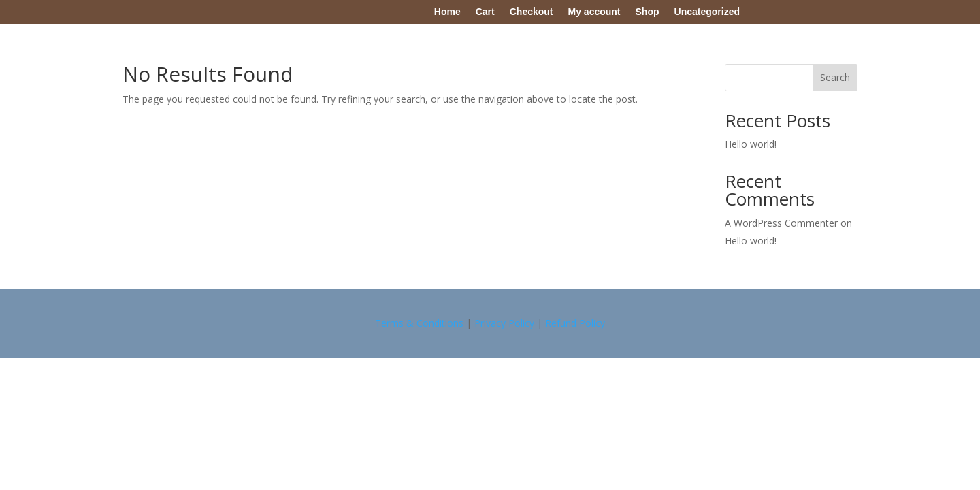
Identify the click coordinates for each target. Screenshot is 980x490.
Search (835, 77)
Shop (648, 12)
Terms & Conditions (419, 323)
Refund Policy (575, 323)
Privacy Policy (504, 323)
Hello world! (751, 144)
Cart (485, 12)
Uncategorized (707, 12)
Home (447, 12)
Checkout (532, 12)
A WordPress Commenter (781, 223)
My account (594, 12)
